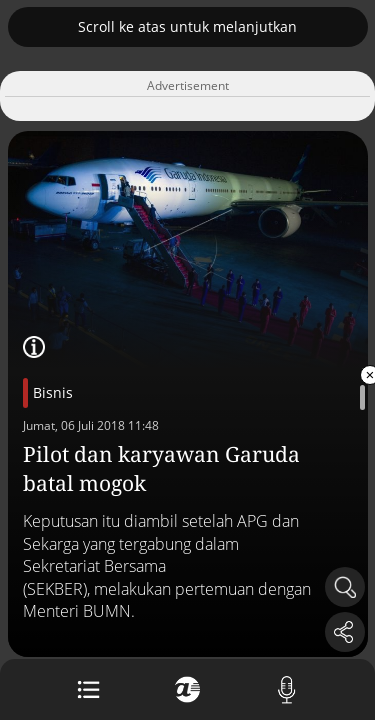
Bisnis (53, 392)
